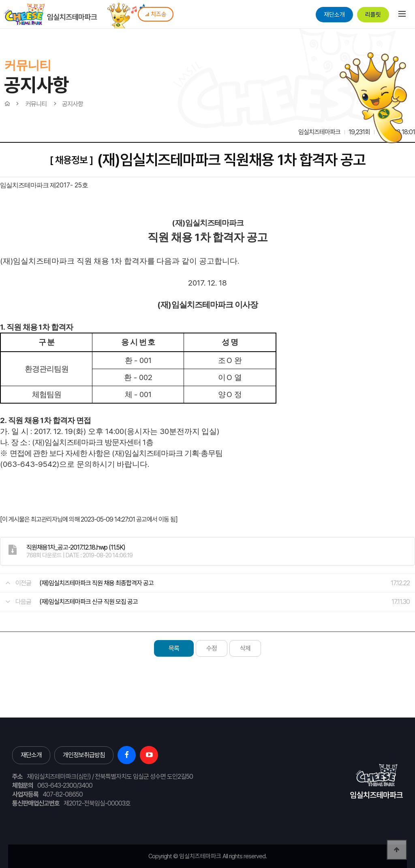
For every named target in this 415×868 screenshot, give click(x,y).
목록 (174, 648)
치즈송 (156, 14)
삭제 (245, 648)
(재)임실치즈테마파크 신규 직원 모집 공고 (89, 602)
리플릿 (373, 15)
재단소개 (334, 15)
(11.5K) (76, 547)
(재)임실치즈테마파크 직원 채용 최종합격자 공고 (96, 583)
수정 (212, 648)
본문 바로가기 (0, 0)
